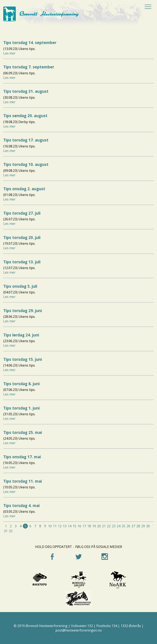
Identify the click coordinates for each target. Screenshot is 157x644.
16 (79, 526)
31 (6, 531)
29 (143, 526)
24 (119, 526)
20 (99, 526)
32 (11, 531)
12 (60, 526)
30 (148, 526)
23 (114, 526)
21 (104, 526)
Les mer (9, 53)
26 (128, 526)
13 (65, 526)
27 (133, 526)
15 (74, 526)
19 (94, 526)
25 (123, 526)
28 (138, 526)
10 (50, 526)
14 (70, 526)
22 (109, 526)
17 (84, 526)
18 (89, 526)
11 (55, 526)
